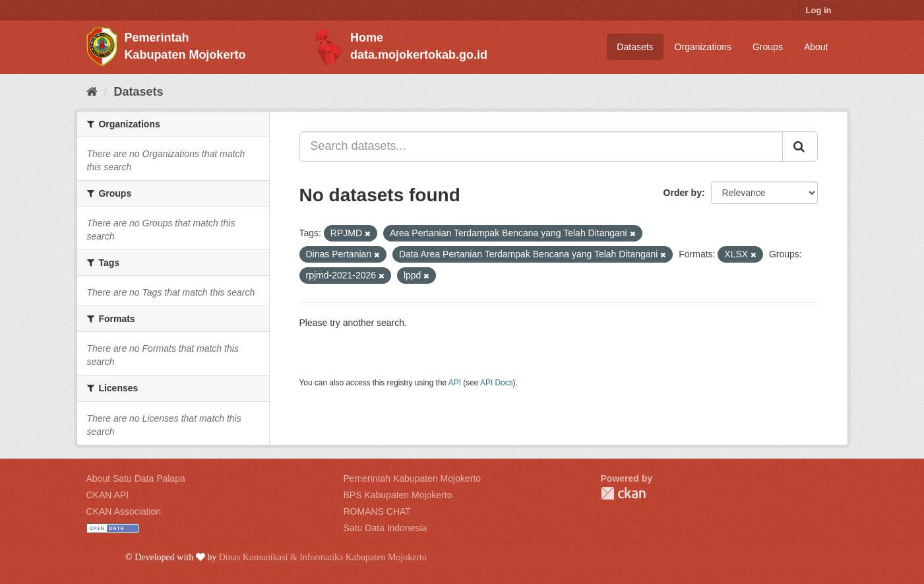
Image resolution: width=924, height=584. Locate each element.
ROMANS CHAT (377, 511)
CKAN (623, 493)
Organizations (703, 47)
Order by (683, 193)
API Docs (497, 383)
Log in (819, 10)
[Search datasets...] (541, 146)
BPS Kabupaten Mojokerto (398, 495)
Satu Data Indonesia (385, 528)
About (816, 47)
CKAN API (108, 495)
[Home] (92, 92)
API (455, 383)
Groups (768, 47)
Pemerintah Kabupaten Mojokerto (413, 478)
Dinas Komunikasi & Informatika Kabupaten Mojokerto (323, 557)
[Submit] (800, 146)
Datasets (635, 47)
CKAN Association (124, 511)
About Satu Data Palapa (136, 478)
